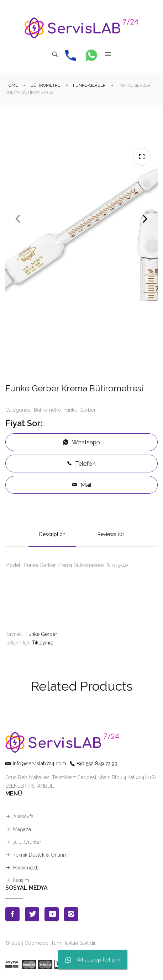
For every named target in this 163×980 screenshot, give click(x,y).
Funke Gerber (41, 634)
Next (145, 219)
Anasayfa (23, 816)
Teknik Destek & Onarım (40, 855)
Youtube (52, 914)
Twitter (32, 914)
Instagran (71, 914)
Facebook (12, 914)
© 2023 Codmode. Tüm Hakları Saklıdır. (51, 943)
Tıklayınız (43, 643)
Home (12, 85)
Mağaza (22, 829)
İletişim (21, 880)
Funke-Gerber (89, 85)
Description (52, 534)
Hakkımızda (26, 868)
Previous (18, 219)
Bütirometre (45, 85)
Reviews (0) (111, 534)
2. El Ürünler (27, 842)
